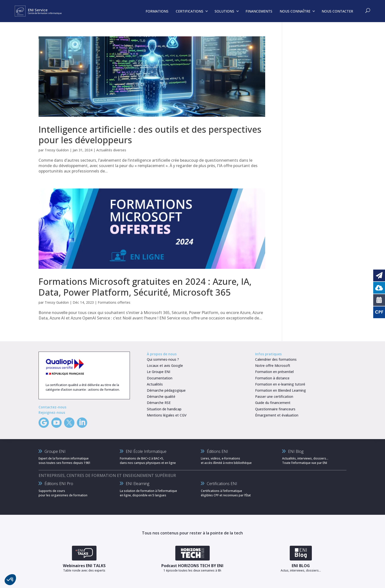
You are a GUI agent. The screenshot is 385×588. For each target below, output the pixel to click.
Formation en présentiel (274, 372)
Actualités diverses (111, 150)
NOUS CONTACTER (337, 11)
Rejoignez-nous (52, 412)
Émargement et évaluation (277, 415)
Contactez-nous (52, 407)
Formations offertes (114, 302)
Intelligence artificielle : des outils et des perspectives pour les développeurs (150, 135)
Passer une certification (274, 396)
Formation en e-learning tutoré (280, 384)
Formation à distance (272, 378)
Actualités (155, 384)
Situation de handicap (164, 409)
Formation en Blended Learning (281, 390)
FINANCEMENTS (259, 11)
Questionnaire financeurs (275, 409)
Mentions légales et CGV (167, 415)
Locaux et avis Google (165, 366)
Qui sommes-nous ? (163, 359)
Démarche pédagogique (166, 390)
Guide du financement (273, 403)
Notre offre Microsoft (273, 366)
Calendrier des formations (276, 359)
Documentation (160, 378)
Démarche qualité (161, 396)
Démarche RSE (159, 403)
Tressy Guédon (57, 150)
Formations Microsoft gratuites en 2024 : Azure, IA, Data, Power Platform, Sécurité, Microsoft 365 (145, 287)
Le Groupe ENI (158, 372)
